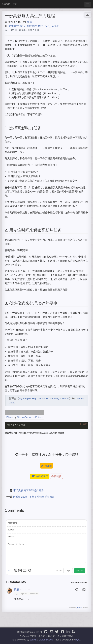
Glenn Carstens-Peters (30, 417)
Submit (80, 571)
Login (68, 571)
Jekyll (33, 640)
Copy (85, 424)
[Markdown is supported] (11, 571)
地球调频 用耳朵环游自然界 (28, 491)
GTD (41, 26)
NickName (12, 523)
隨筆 (30, 22)
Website (11, 537)
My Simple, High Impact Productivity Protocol (44, 398)
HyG (78, 640)
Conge (6, 4)
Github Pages (46, 640)
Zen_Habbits (52, 26)
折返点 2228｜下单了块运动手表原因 (34, 497)
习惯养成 (32, 26)
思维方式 (14, 26)
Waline (80, 608)
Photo (10, 417)
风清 (16, 590)
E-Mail (11, 530)
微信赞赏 (56, 477)
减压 (23, 26)
